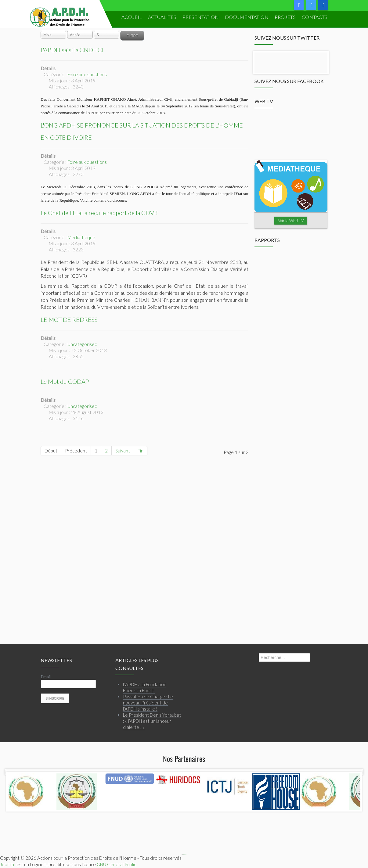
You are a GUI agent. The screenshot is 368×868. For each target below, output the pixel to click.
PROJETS (285, 17)
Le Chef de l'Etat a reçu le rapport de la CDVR (99, 213)
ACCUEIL (132, 17)
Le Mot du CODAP (65, 381)
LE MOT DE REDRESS (69, 319)
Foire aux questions (87, 74)
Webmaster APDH (185, 854)
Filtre (132, 36)
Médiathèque (81, 237)
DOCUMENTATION (247, 17)
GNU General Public (116, 864)
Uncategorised (82, 344)
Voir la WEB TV (291, 221)
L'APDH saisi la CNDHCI (72, 50)
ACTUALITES (162, 17)
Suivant (123, 451)
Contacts (315, 17)
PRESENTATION (201, 17)
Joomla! (8, 864)
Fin (141, 451)
